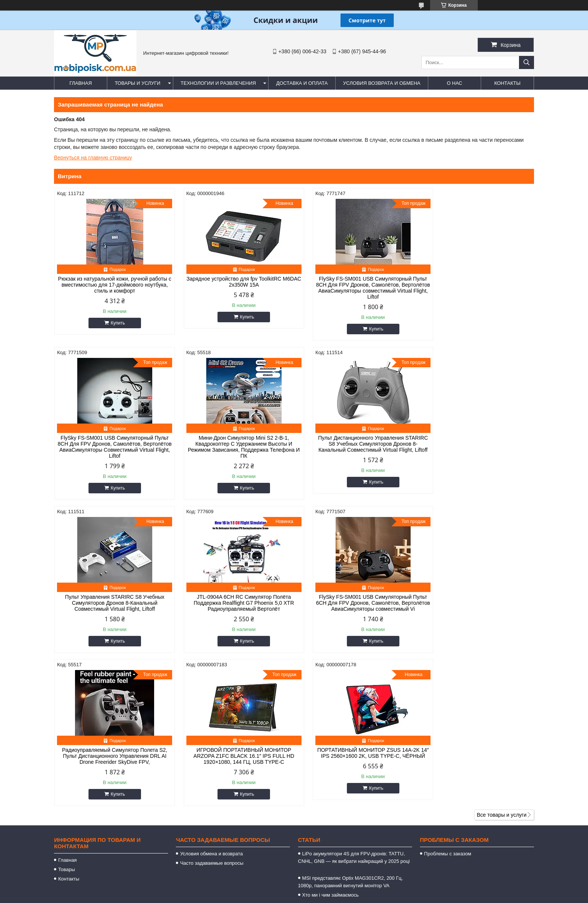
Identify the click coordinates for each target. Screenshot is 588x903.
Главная (81, 83)
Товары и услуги (138, 83)
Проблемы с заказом (448, 707)
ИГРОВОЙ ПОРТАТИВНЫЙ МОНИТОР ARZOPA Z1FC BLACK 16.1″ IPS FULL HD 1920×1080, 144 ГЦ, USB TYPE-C (355, 603)
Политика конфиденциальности (425, 896)
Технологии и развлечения (218, 83)
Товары (67, 722)
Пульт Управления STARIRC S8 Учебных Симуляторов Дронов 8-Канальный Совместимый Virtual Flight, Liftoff (355, 444)
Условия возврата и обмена (382, 83)
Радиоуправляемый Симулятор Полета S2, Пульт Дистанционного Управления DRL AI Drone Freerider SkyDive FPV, (233, 603)
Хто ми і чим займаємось (331, 748)
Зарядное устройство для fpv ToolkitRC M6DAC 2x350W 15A (233, 282)
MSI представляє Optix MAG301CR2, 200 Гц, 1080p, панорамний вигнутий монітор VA (350, 735)
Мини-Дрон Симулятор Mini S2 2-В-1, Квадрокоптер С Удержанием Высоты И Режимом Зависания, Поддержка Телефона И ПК (111, 447)
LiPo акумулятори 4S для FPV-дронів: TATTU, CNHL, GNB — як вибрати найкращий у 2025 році (354, 714)
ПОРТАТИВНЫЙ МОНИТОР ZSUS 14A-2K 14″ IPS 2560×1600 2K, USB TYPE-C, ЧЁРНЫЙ (477, 603)
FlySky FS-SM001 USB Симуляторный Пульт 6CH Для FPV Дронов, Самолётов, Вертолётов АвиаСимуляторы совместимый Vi (111, 606)
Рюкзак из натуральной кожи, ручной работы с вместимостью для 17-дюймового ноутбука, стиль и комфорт (111, 285)
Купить (114, 323)
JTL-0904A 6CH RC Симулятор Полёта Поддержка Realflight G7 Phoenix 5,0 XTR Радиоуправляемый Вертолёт (477, 444)
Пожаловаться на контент (361, 896)
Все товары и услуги (502, 668)
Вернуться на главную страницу (93, 158)
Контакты (507, 83)
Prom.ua (326, 882)
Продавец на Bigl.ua (294, 889)
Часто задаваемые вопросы (212, 716)
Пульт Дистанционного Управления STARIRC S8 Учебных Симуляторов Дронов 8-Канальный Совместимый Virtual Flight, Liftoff (233, 447)
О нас (455, 83)
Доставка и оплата (302, 83)
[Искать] (526, 62)
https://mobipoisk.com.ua (335, 812)
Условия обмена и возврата (211, 707)
